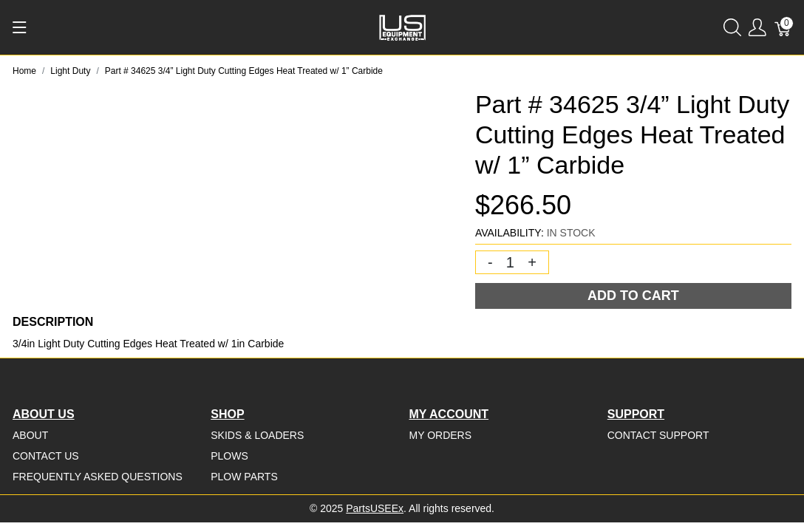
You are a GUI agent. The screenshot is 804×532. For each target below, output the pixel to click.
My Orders (441, 435)
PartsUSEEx (375, 508)
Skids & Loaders (257, 435)
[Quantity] (511, 262)
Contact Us (46, 456)
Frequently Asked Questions (98, 477)
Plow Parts (244, 477)
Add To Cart (633, 296)
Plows (229, 456)
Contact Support (658, 435)
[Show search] (732, 28)
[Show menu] (20, 27)
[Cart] (783, 28)
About (30, 435)
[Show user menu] (757, 28)
